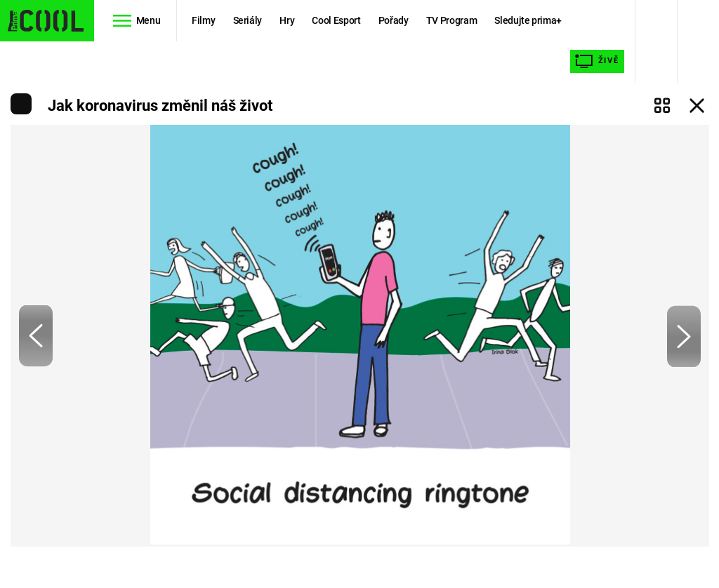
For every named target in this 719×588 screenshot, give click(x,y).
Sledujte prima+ (528, 20)
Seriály (248, 20)
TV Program (451, 20)
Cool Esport (336, 20)
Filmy (203, 20)
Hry (287, 20)
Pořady (394, 20)
